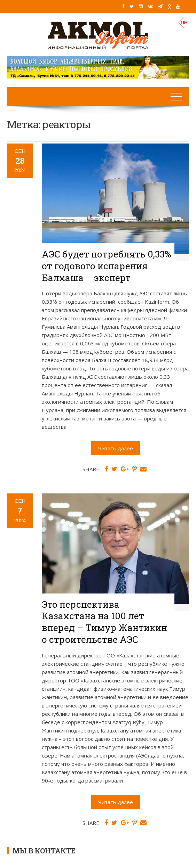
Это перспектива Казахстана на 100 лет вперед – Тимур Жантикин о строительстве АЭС (104, 622)
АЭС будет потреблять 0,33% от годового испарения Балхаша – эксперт (107, 266)
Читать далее (116, 448)
